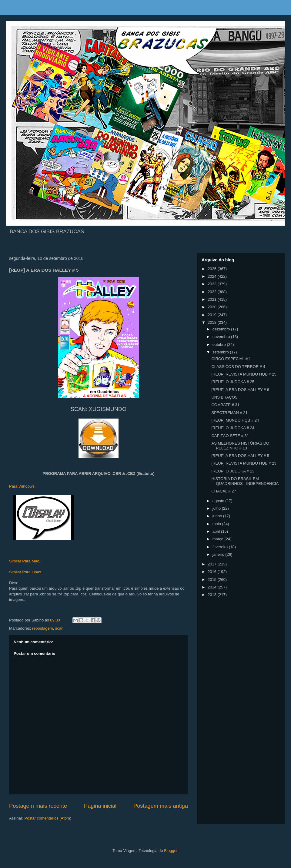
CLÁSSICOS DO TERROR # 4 (238, 367)
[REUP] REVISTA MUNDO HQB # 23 (244, 463)
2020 (213, 307)
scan (59, 628)
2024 (213, 276)
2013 (213, 595)
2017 (213, 564)
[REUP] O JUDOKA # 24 (233, 428)
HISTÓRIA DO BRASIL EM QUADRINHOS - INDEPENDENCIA (245, 481)
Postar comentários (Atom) (48, 818)
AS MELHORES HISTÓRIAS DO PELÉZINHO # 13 (240, 446)
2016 (213, 572)
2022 (213, 292)
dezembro (222, 329)
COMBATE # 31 (225, 405)
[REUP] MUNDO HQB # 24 (235, 420)
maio (217, 524)
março (219, 539)
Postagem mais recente (38, 806)
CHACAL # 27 (224, 491)
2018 (213, 322)
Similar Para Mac (24, 561)
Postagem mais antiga (161, 806)
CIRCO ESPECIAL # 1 (231, 359)
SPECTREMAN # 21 (229, 413)
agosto (219, 501)
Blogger (171, 851)
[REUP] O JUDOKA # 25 (233, 382)
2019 (213, 315)
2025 (213, 269)
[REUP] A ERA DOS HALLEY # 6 (240, 390)
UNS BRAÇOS (224, 397)
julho (217, 508)
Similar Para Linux (25, 572)
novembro (222, 337)
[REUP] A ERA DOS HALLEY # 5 (240, 456)
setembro (221, 352)
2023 (213, 284)
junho (218, 516)
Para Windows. (22, 486)
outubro (220, 345)
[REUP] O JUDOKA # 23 (233, 471)
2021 (213, 299)
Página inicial (100, 806)
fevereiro (221, 547)
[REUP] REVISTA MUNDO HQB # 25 (244, 374)
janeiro (219, 554)
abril (217, 531)
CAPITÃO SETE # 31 (230, 436)
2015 (213, 580)
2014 (213, 587)
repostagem (43, 628)
